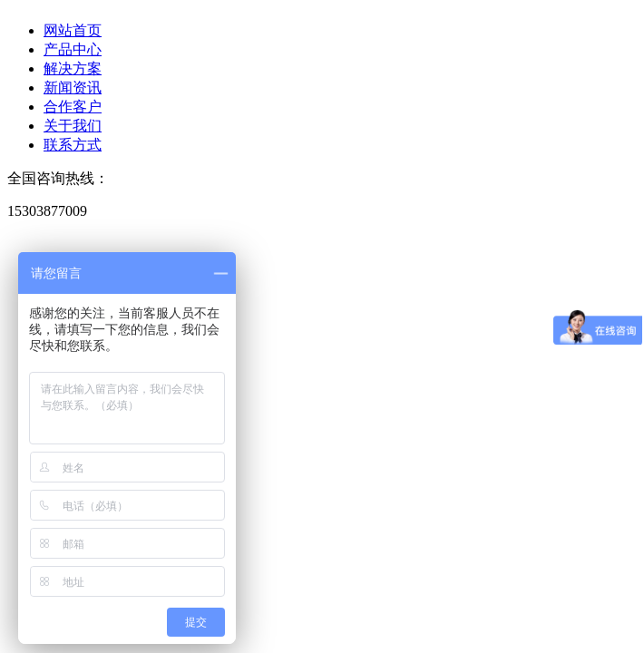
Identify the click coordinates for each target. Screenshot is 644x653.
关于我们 (73, 126)
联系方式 (73, 145)
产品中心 (73, 49)
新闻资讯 (73, 88)
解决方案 (73, 68)
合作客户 (73, 107)
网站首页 (73, 30)
